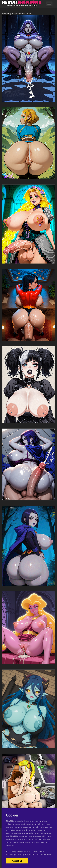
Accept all (17, 861)
